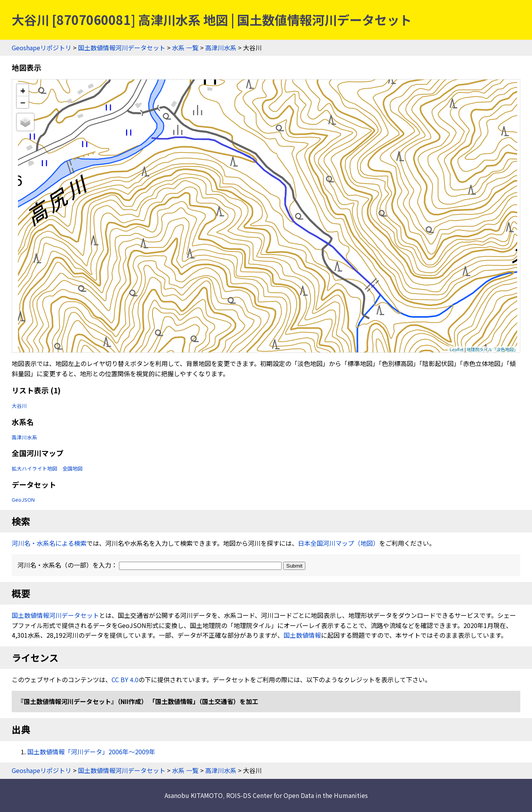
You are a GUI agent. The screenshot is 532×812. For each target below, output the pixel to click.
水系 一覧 (185, 48)
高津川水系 (221, 48)
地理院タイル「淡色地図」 (492, 349)
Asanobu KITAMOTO (194, 795)
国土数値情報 (302, 635)
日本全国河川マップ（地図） (339, 543)
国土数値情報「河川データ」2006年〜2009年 (91, 752)
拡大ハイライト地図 (35, 468)
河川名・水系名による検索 (49, 543)
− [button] (23, 102)
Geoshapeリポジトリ (42, 48)
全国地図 (73, 468)
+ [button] (23, 90)
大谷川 (19, 406)
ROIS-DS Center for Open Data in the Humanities (297, 795)
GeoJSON (23, 500)
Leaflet (457, 349)
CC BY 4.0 (125, 679)
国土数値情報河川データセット (122, 48)
